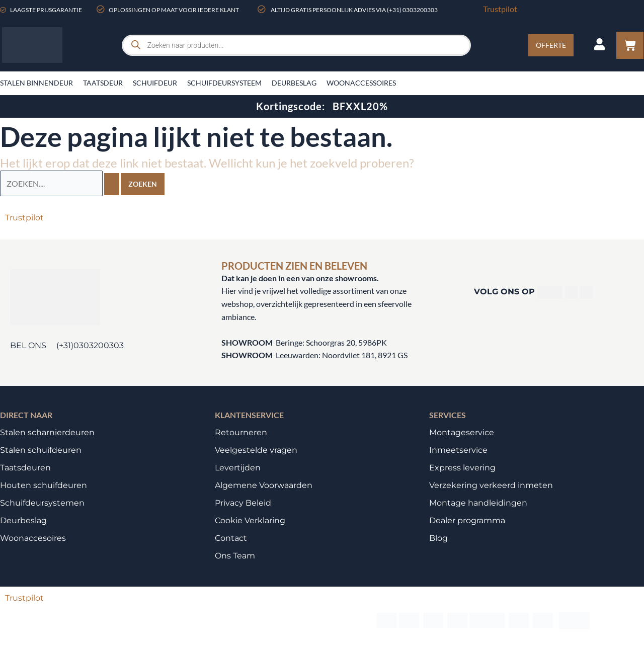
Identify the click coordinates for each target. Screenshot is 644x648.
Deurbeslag (294, 83)
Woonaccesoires (33, 538)
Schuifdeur (155, 83)
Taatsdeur (103, 83)
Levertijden (238, 467)
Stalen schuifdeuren (41, 450)
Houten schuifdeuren (44, 485)
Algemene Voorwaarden (264, 485)
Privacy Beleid (243, 502)
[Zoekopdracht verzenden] (112, 184)
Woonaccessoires (361, 83)
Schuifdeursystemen (42, 502)
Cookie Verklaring (250, 520)
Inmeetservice (458, 450)
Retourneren (241, 432)
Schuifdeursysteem (224, 83)
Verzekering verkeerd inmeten (491, 485)
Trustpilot (500, 9)
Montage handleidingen (478, 502)
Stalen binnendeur (36, 83)
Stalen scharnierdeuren (47, 432)
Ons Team (235, 555)
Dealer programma (467, 520)
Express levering (462, 467)
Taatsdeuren (25, 467)
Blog (438, 538)
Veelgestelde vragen (256, 450)
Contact (231, 538)
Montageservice (462, 432)
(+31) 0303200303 (412, 10)
